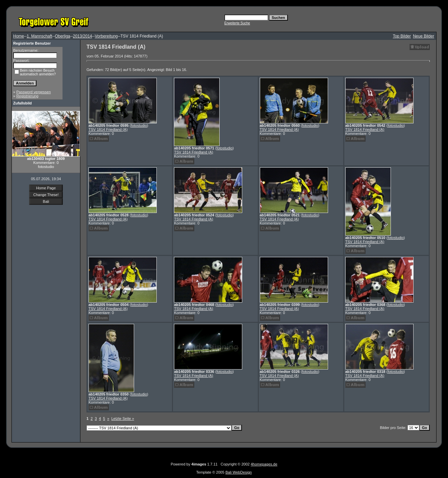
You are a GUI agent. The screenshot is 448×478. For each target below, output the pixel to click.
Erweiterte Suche (237, 23)
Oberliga (62, 36)
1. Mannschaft (39, 36)
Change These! (46, 195)
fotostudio (139, 125)
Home (19, 36)
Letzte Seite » (123, 419)
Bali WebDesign (239, 472)
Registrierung (27, 96)
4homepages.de (264, 464)
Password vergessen (33, 92)
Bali (46, 201)
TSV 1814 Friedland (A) (108, 129)
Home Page (46, 188)
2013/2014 (83, 36)
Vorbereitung (106, 36)
